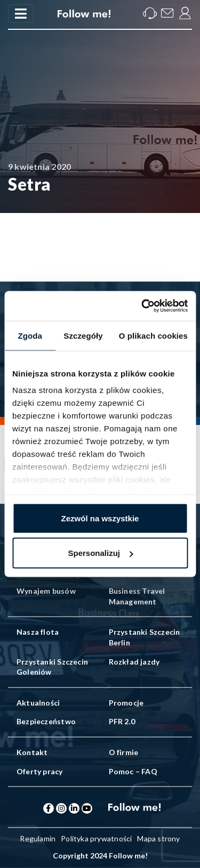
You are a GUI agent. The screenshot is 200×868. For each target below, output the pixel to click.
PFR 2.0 (122, 721)
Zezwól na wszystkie (100, 518)
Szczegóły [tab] (83, 335)
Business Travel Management (137, 596)
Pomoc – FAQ (133, 771)
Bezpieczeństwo (46, 721)
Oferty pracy (40, 771)
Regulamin (38, 838)
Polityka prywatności (96, 838)
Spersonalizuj (100, 553)
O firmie (124, 752)
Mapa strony (158, 838)
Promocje (126, 703)
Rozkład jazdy (134, 662)
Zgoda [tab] (30, 335)
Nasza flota (38, 632)
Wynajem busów (46, 591)
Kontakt (32, 752)
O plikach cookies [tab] (153, 335)
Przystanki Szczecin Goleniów (52, 667)
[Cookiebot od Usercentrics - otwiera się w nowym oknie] (142, 306)
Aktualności (38, 703)
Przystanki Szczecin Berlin (145, 637)
